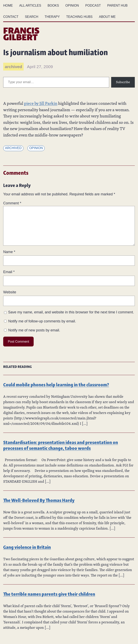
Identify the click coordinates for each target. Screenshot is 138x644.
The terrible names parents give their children (49, 594)
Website (10, 292)
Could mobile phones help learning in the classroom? (56, 384)
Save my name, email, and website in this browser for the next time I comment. (71, 312)
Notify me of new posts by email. (34, 330)
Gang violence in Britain (27, 547)
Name (9, 252)
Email (9, 272)
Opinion (36, 148)
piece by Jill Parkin (41, 103)
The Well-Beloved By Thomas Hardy (39, 500)
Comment (12, 203)
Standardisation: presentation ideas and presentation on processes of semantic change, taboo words (61, 445)
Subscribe (123, 82)
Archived (13, 148)
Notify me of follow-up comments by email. (42, 321)
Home (8, 6)
